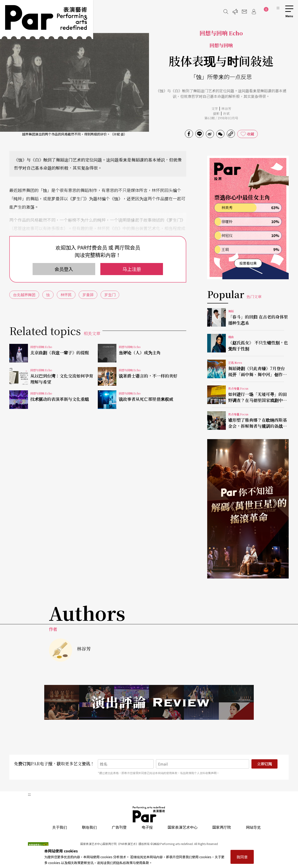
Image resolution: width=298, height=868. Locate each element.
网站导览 (253, 827)
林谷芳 (226, 108)
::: (278, 7)
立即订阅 (264, 764)
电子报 (147, 827)
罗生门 (110, 295)
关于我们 (60, 827)
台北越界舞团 (24, 295)
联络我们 (89, 827)
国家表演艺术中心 (183, 827)
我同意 (242, 857)
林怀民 (66, 295)
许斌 (226, 113)
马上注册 (132, 269)
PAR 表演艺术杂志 (149, 814)
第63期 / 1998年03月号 (221, 118)
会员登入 (64, 269)
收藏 (251, 134)
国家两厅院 (222, 827)
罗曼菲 (88, 295)
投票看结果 (248, 263)
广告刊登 (119, 827)
